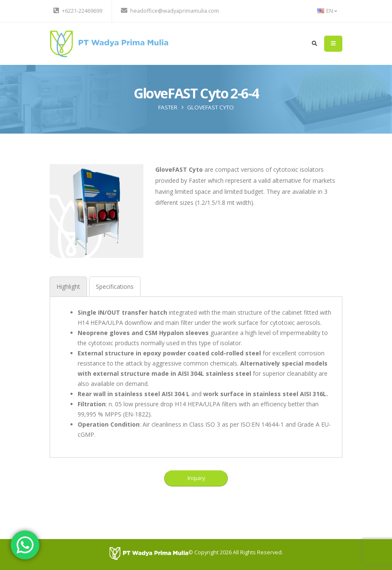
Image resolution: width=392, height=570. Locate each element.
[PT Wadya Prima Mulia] (149, 553)
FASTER (168, 107)
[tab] (68, 286)
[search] (315, 44)
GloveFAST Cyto (210, 107)
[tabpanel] (196, 374)
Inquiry (196, 478)
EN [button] (327, 11)
